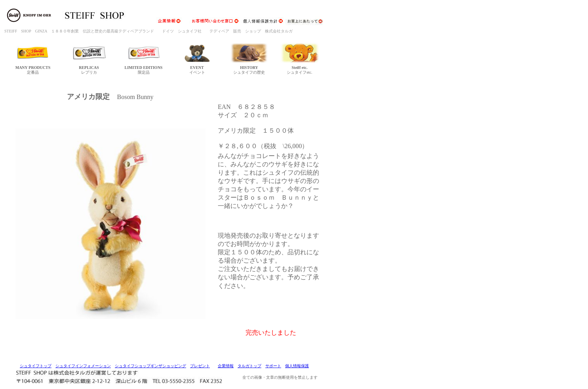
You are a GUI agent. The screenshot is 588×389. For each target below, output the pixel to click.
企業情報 (226, 366)
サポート (273, 366)
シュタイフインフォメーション (83, 366)
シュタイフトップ (36, 366)
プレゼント (200, 366)
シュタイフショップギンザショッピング (150, 366)
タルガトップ (249, 366)
